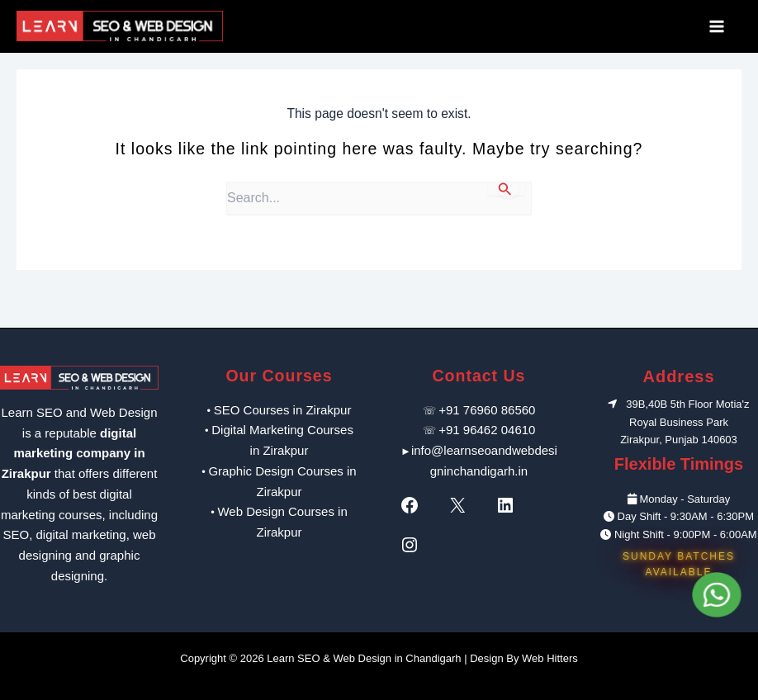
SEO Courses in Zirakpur (283, 410)
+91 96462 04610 (487, 430)
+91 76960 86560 (487, 410)
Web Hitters (550, 658)
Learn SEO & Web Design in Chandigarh (364, 658)
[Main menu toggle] (722, 26)
